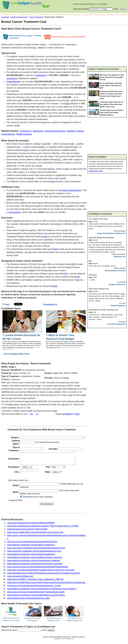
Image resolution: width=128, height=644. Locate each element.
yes (31, 414)
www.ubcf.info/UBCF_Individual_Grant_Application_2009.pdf (35, 582)
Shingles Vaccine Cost (117, 285)
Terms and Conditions (56, 639)
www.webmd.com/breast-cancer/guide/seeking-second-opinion (36, 597)
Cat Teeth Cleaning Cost (117, 324)
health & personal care (62, 14)
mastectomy (41, 75)
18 (56, 249)
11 (59, 160)
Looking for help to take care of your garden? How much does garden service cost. (111, 104)
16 (46, 237)
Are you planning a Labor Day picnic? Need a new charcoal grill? (111, 86)
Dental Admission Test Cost (115, 271)
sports (118, 14)
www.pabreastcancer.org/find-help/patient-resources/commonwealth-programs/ (44, 575)
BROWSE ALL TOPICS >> (10, 14)
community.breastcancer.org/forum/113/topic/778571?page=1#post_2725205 (43, 528)
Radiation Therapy (75, 131)
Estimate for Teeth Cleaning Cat (103, 310)
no (37, 414)
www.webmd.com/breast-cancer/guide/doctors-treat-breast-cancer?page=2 (42, 591)
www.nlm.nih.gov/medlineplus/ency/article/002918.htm (32, 544)
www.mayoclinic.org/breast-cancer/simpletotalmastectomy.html (36, 550)
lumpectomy (12, 78)
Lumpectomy (26, 131)
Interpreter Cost (120, 257)
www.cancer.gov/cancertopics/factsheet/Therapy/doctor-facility (36, 594)
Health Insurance (24, 134)
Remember (27, 499)
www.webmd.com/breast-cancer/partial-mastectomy (31, 547)
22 (78, 277)
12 (53, 169)
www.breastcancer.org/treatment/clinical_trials (28, 601)
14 (53, 182)
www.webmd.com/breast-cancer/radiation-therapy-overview (35, 560)
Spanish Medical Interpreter (102, 237)
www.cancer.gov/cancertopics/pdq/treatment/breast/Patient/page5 (38, 569)
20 (32, 270)
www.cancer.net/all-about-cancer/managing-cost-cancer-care (35, 535)
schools (102, 14)
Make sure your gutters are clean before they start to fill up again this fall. (112, 77)
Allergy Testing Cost (118, 306)
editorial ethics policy (96, 171)
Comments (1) (50, 304)
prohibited (67, 414)
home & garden (76, 14)
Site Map (75, 639)
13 (32, 178)
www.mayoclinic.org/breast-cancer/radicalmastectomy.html (34, 553)
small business (110, 14)
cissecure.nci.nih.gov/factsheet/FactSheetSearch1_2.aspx (34, 588)
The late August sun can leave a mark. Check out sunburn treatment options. (112, 113)
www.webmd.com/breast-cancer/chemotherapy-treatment (34, 563)
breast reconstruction (72, 190)
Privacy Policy (67, 639)
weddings (124, 14)
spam (77, 414)
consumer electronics (45, 14)
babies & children (26, 14)
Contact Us (82, 639)
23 (30, 280)
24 (56, 286)
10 (26, 150)
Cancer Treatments (36, 17)
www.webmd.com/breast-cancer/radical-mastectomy (31, 557)
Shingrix (93, 275)
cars (35, 14)
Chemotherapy (13, 82)
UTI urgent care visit (98, 219)
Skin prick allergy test (99, 289)
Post (5, 304)
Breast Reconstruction (55, 131)
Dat (90, 261)
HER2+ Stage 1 (9, 367)
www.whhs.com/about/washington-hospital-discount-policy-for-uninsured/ (41, 572)
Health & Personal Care (19, 17)
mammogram (14, 212)
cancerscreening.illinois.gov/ (20, 579)
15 (58, 224)
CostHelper (5, 17)
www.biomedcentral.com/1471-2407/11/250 (27, 531)
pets (97, 14)
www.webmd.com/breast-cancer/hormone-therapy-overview (35, 566)
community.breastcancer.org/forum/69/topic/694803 (31, 525)
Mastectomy (38, 131)
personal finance (88, 14)
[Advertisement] (107, 47)
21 (66, 274)
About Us (46, 639)
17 (51, 243)
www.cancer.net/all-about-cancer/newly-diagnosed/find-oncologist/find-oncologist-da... (47, 585)
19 (73, 264)
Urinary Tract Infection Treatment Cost (111, 233)
